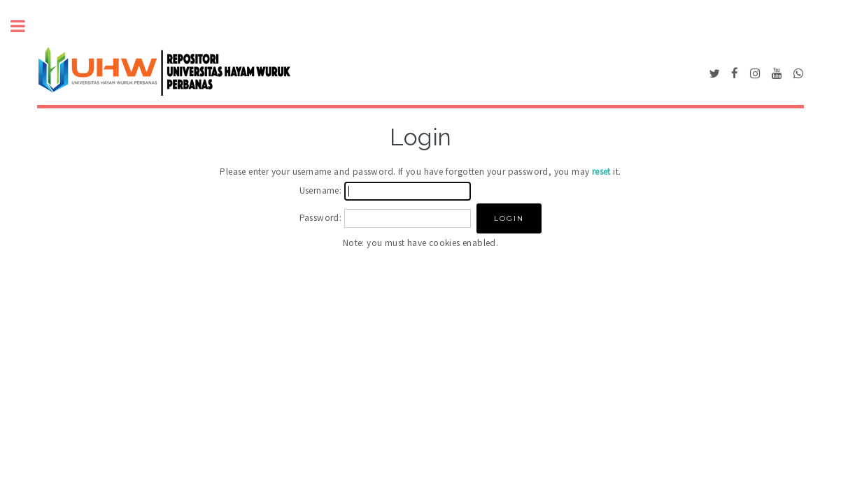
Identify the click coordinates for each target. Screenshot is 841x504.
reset (601, 172)
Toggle (25, 26)
